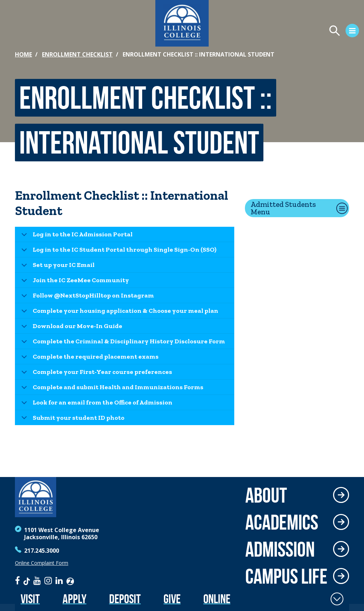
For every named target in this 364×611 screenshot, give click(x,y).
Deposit (125, 599)
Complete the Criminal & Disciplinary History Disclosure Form (122, 343)
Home (23, 54)
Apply (74, 599)
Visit (30, 599)
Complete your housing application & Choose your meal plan (119, 313)
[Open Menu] (277, 32)
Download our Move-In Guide (71, 328)
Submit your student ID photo (72, 419)
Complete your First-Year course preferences (95, 374)
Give (172, 599)
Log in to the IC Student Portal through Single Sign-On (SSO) (118, 251)
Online (217, 599)
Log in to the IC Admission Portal (76, 236)
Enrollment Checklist (77, 54)
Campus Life (286, 576)
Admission (280, 549)
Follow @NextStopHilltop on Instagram (86, 297)
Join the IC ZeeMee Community (74, 282)
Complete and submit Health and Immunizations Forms (111, 389)
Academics (282, 522)
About (266, 495)
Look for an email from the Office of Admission (96, 404)
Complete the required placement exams (89, 358)
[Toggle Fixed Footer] (337, 599)
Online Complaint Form (42, 563)
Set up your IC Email (57, 267)
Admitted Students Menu (283, 208)
